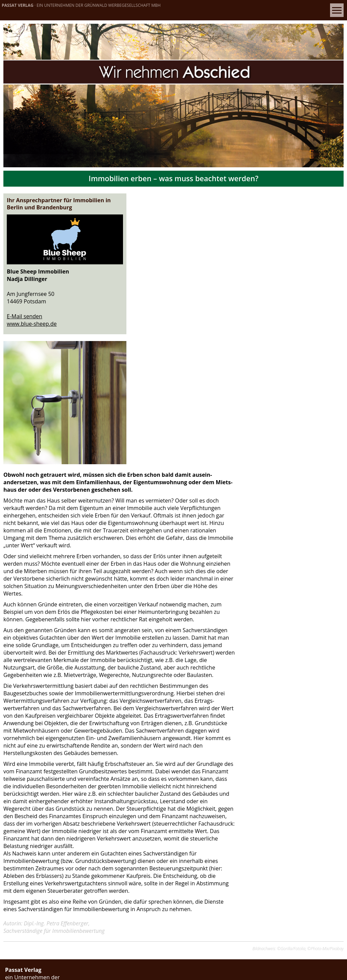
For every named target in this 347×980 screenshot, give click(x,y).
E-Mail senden (25, 309)
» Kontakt (18, 795)
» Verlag (16, 803)
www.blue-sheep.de (32, 317)
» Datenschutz (24, 818)
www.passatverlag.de (108, 774)
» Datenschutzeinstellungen (42, 825)
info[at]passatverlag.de (51, 774)
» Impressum (22, 810)
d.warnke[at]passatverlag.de (58, 930)
